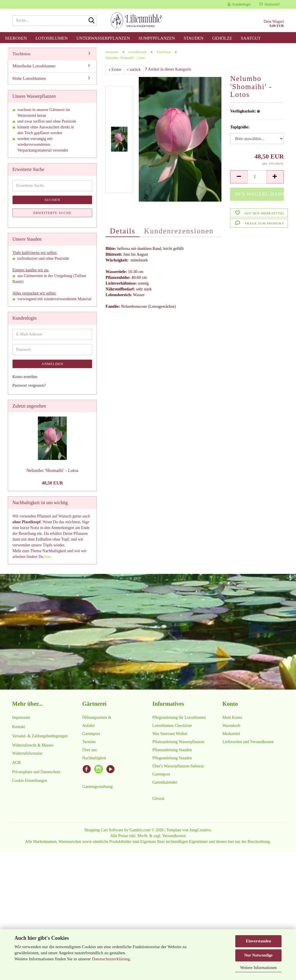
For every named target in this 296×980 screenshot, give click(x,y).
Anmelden (52, 364)
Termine (89, 742)
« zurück (134, 70)
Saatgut (251, 38)
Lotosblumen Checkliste (172, 726)
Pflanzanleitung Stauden (172, 750)
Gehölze (222, 38)
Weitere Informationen (259, 968)
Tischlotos (21, 54)
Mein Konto (232, 717)
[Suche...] (91, 21)
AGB (16, 763)
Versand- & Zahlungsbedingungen (40, 736)
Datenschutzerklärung (111, 959)
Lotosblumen (52, 38)
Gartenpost (91, 734)
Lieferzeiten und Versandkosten (248, 742)
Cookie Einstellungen (30, 781)
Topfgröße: (240, 127)
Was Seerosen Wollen (170, 734)
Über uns (90, 750)
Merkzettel (269, 4)
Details (123, 231)
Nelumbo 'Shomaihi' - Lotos (52, 470)
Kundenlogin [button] (239, 4)
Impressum (21, 717)
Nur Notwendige (258, 955)
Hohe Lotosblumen (29, 78)
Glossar (159, 798)
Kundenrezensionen (179, 231)
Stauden (194, 38)
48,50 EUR (52, 483)
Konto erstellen (25, 377)
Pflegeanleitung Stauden (172, 758)
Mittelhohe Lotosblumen (34, 66)
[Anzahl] (257, 177)
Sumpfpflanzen (157, 38)
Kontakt (19, 727)
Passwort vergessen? (29, 385)
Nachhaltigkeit (94, 758)
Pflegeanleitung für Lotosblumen (179, 717)
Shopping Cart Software (104, 830)
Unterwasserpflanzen (103, 38)
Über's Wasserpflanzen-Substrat (178, 766)
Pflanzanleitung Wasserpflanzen (178, 742)
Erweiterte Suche (52, 213)
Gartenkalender (165, 782)
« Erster (115, 70)
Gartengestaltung (98, 786)
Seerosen (16, 38)
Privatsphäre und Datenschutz (36, 772)
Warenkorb (232, 726)
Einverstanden (258, 941)
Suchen (52, 200)
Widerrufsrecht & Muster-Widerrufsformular (33, 749)
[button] (239, 177)
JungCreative (200, 830)
